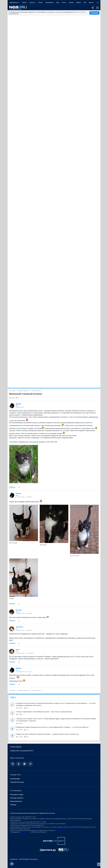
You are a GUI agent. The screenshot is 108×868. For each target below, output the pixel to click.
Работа (24, 2)
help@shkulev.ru (25, 832)
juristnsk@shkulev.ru (62, 830)
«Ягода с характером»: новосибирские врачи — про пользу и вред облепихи (44, 712)
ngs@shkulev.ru (35, 829)
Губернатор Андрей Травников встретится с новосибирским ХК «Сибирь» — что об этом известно (52, 727)
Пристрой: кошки (36, 391)
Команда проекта (17, 798)
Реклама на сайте (17, 795)
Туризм (71, 2)
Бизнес (91, 2)
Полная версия (16, 747)
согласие (79, 12)
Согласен (94, 13)
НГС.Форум (12, 391)
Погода (40, 2)
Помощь (13, 805)
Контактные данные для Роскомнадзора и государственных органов (32, 813)
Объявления (50, 2)
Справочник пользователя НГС (22, 751)
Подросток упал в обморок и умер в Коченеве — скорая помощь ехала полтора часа (47, 734)
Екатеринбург (15, 779)
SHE (85, 2)
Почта (64, 2)
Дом (58, 2)
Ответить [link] (12, 487)
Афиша (79, 2)
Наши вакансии (16, 801)
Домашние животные (23, 391)
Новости (32, 2)
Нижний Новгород (17, 782)
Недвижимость (14, 2)
